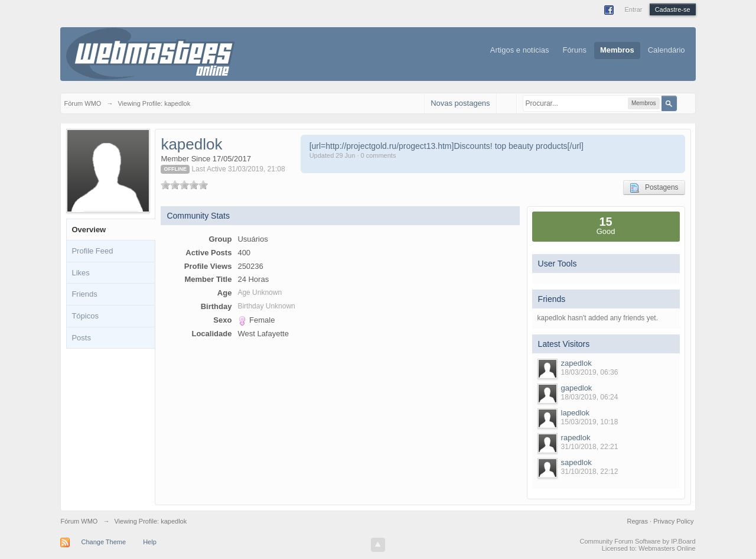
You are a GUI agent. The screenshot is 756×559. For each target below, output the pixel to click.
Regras (639, 521)
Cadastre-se (673, 9)
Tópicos (85, 316)
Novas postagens (460, 103)
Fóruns (574, 50)
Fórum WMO (79, 521)
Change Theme (103, 542)
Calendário (667, 50)
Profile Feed (92, 251)
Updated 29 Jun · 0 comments (353, 155)
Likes (80, 273)
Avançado (685, 103)
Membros (617, 50)
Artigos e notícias (520, 50)
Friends (84, 294)
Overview (89, 230)
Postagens (654, 188)
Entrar (633, 9)
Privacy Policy (673, 521)
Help (150, 542)
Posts (81, 338)
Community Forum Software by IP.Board (638, 541)
